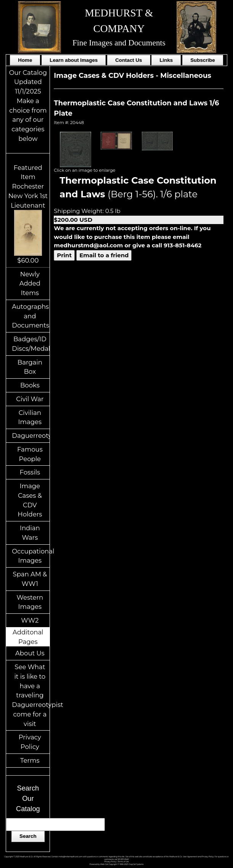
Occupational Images (31, 556)
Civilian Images (30, 417)
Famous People (30, 454)
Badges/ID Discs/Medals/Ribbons (31, 344)
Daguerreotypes (31, 436)
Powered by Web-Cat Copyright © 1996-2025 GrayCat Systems (117, 864)
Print (64, 255)
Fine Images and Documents (119, 43)
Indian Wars (30, 533)
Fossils (30, 472)
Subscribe (202, 60)
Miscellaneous (186, 76)
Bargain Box (30, 367)
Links (166, 60)
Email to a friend (104, 255)
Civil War (30, 399)
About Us (30, 653)
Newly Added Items (30, 284)
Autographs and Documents (31, 316)
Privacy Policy (30, 742)
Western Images (30, 602)
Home (25, 60)
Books (30, 385)
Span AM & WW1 (30, 579)
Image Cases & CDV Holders (30, 500)
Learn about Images (74, 60)
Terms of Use (123, 862)
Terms (30, 760)
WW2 (30, 620)
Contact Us (129, 60)
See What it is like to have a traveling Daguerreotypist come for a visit (31, 695)
